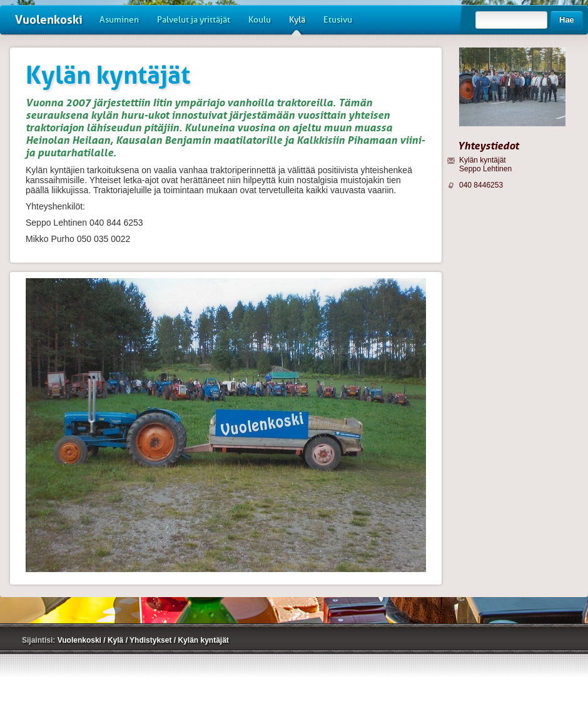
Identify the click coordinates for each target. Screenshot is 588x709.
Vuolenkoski (49, 20)
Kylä (297, 24)
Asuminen (119, 20)
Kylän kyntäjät (203, 640)
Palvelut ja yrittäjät (194, 20)
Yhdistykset (152, 640)
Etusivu (338, 20)
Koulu (260, 20)
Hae (567, 20)
